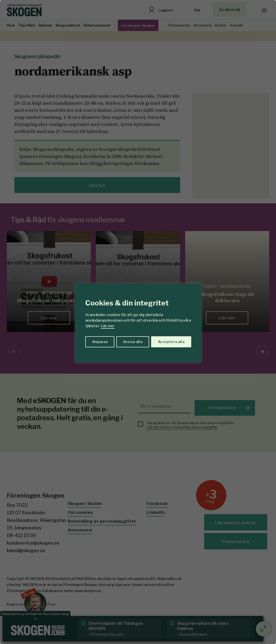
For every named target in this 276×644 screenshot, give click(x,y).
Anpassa (100, 342)
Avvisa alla (133, 342)
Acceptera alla (171, 342)
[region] (138, 322)
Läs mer (108, 326)
